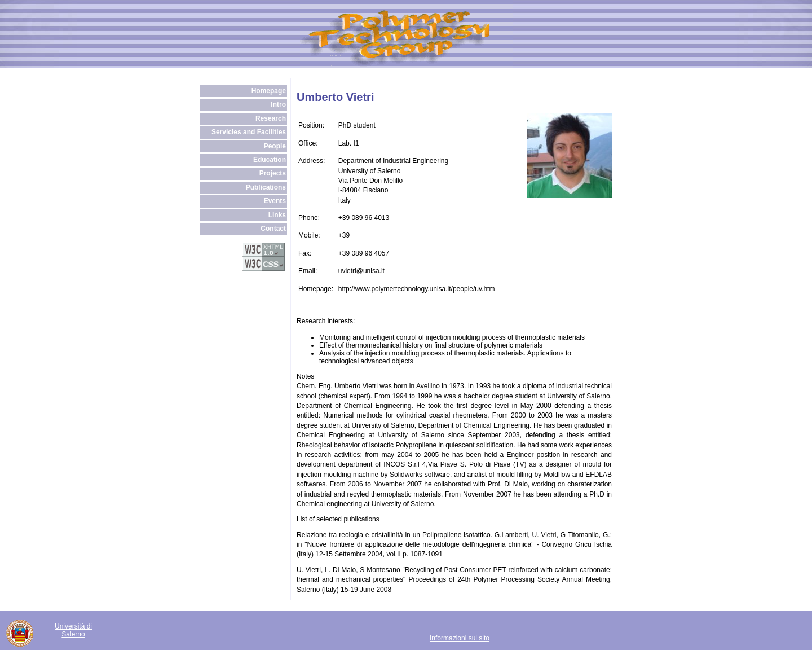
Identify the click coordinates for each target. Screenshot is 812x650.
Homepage (269, 91)
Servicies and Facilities (249, 132)
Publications (266, 187)
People (275, 146)
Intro (278, 104)
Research (271, 118)
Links (277, 215)
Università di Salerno (73, 630)
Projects (273, 173)
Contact (273, 229)
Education (270, 160)
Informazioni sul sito (460, 638)
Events (275, 201)
